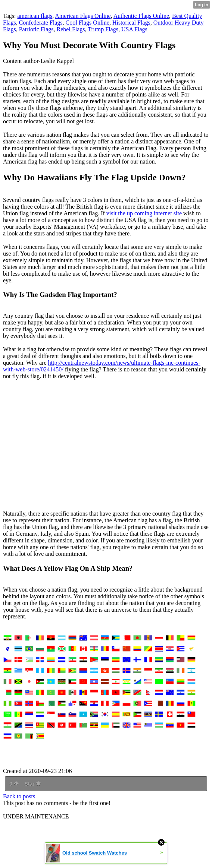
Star (32, 784)
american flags (35, 16)
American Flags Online (83, 16)
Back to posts (19, 796)
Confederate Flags (41, 23)
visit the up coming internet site (144, 213)
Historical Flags (131, 23)
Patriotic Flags (36, 29)
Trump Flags (103, 29)
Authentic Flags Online (141, 16)
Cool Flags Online (88, 23)
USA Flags (134, 29)
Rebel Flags (71, 29)
